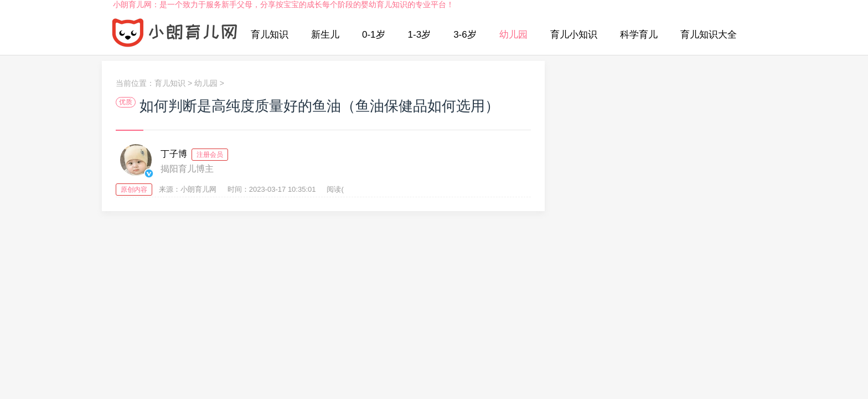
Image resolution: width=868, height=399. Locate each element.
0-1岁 (374, 35)
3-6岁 (465, 35)
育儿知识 (270, 35)
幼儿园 (513, 35)
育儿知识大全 (709, 35)
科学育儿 (639, 35)
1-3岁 (420, 35)
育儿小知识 (574, 35)
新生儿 (325, 35)
